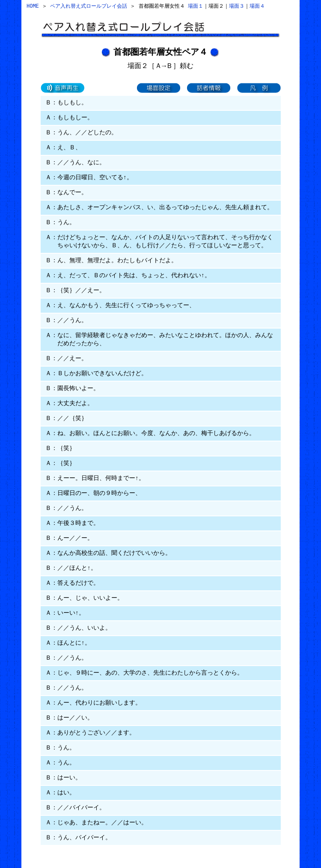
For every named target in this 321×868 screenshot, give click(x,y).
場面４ (257, 6)
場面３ (237, 6)
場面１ (196, 6)
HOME (33, 6)
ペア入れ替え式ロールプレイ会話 (89, 6)
